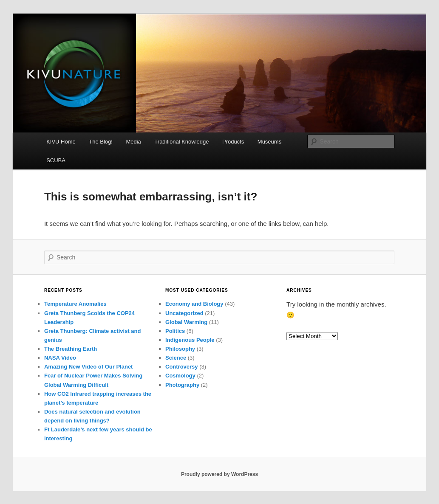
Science (176, 358)
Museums (269, 142)
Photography (182, 385)
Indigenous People (190, 340)
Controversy (182, 367)
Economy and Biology (194, 304)
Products (233, 142)
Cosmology (180, 376)
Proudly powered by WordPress (219, 474)
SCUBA (56, 160)
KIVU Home (61, 142)
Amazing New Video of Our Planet (89, 367)
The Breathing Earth (71, 349)
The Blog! (101, 142)
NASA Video (60, 358)
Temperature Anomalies (75, 304)
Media (133, 142)
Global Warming (186, 322)
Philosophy (180, 349)
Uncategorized (184, 313)
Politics (175, 331)
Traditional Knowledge (181, 142)
